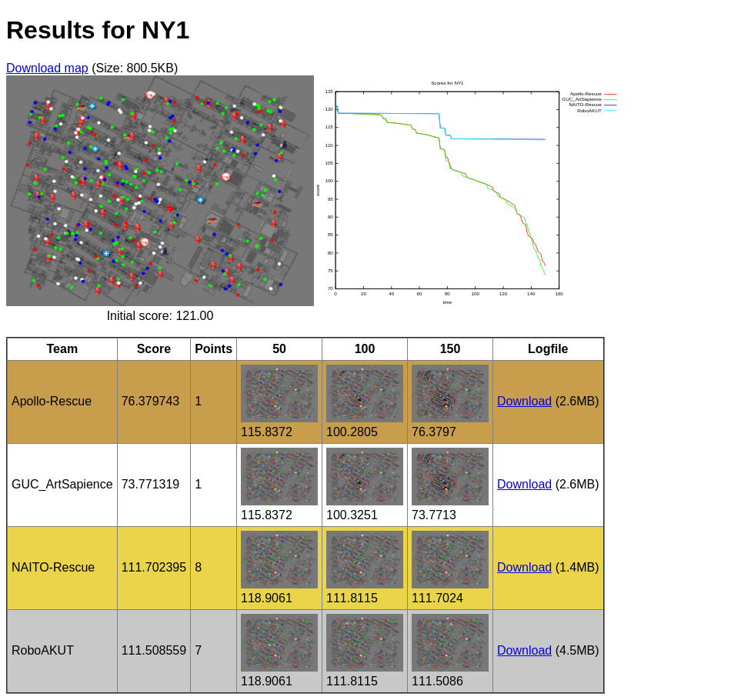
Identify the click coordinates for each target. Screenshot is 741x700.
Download (524, 401)
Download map (47, 68)
